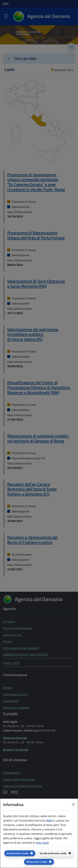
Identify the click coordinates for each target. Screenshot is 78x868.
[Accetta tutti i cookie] (20, 853)
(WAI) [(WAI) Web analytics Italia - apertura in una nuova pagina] (49, 820)
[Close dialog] (73, 805)
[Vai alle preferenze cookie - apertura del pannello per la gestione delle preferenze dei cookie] (55, 853)
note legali (42, 843)
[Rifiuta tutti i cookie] (39, 862)
